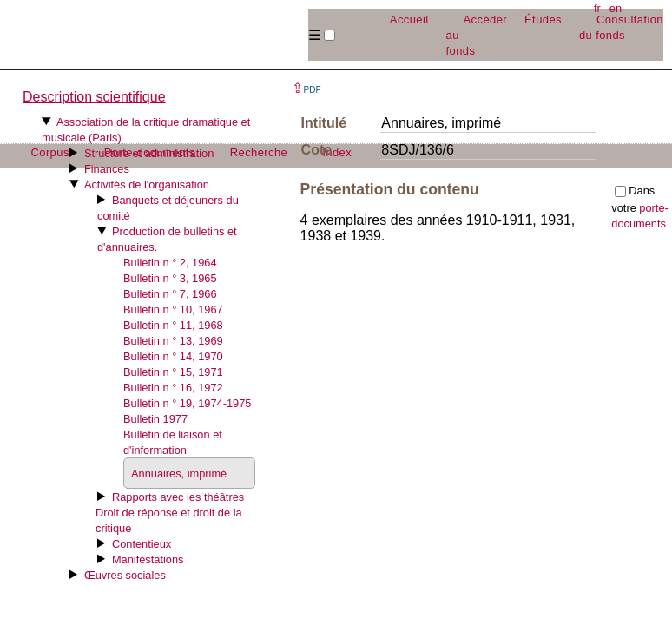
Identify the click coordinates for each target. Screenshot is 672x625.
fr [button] (597, 8)
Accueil (409, 20)
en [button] (616, 8)
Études (543, 20)
